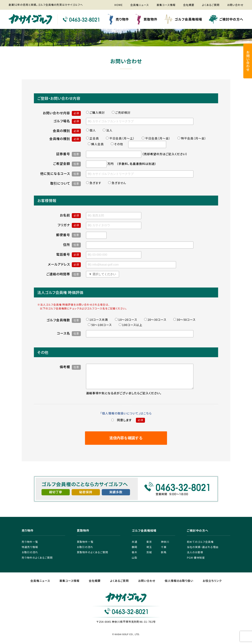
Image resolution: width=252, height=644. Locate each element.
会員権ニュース (140, 5)
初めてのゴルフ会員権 (200, 547)
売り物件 (122, 19)
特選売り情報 (30, 552)
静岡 (135, 552)
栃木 (135, 557)
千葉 (164, 552)
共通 (135, 547)
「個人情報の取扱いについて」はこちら (126, 418)
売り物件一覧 (30, 547)
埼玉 (149, 552)
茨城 (149, 557)
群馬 (164, 557)
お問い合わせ (235, 5)
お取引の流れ (30, 557)
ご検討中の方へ (231, 19)
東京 (149, 547)
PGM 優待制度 (196, 562)
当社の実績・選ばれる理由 (203, 552)
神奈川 (165, 547)
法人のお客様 (195, 557)
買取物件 (151, 19)
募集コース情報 (166, 5)
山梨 (135, 562)
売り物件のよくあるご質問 (37, 562)
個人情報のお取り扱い (179, 586)
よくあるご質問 (211, 5)
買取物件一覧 (85, 547)
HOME (119, 5)
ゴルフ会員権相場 (188, 19)
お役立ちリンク (212, 586)
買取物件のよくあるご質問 (92, 557)
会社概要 (189, 5)
